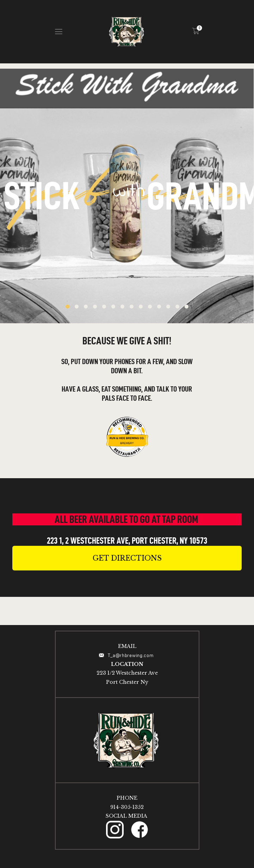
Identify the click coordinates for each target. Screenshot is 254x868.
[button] (127, 558)
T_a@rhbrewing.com (132, 655)
